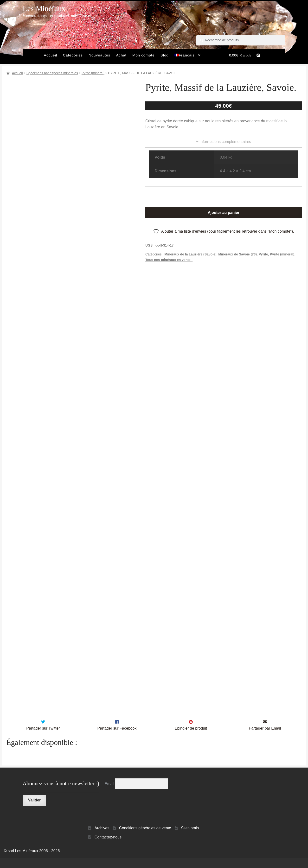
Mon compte (144, 55)
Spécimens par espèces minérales (52, 73)
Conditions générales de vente (145, 838)
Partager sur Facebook (117, 738)
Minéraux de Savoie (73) (237, 254)
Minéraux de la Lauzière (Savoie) (190, 254)
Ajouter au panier (224, 213)
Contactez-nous (108, 847)
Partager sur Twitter (43, 738)
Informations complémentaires (224, 142)
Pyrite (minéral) (93, 73)
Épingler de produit (191, 738)
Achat (121, 55)
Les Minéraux (44, 8)
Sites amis (190, 838)
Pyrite (263, 254)
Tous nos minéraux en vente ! (169, 260)
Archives (102, 838)
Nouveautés (99, 55)
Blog (165, 55)
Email (110, 794)
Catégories (73, 55)
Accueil (50, 55)
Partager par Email (265, 738)
